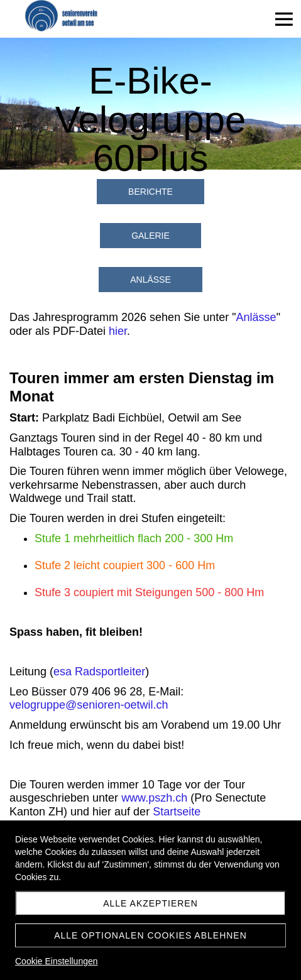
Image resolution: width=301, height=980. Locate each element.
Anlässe (256, 317)
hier (118, 331)
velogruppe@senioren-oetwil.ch (89, 705)
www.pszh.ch (154, 798)
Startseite (177, 812)
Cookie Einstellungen (57, 961)
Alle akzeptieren (150, 903)
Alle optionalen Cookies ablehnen (150, 935)
